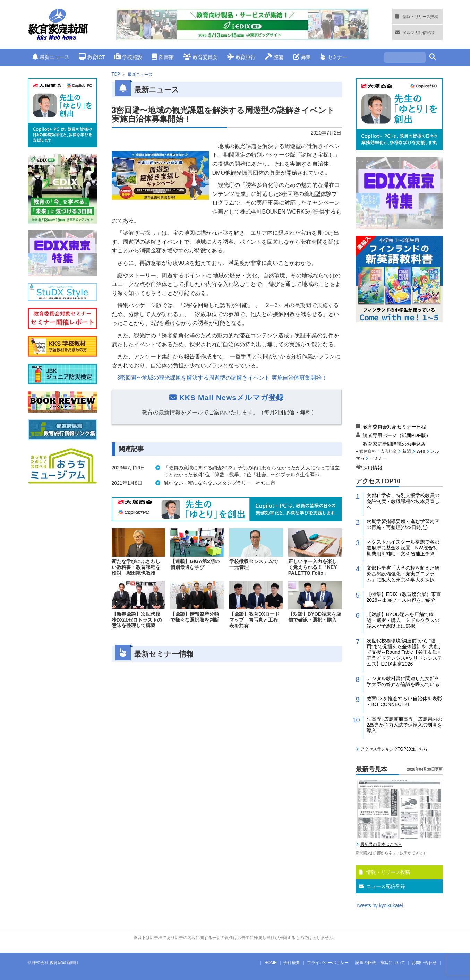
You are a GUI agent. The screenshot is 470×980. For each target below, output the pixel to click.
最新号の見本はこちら (381, 844)
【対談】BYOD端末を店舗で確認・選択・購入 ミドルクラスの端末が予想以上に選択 (403, 620)
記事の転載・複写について (380, 963)
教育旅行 (241, 57)
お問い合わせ (424, 963)
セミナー (334, 57)
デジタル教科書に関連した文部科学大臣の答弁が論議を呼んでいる (403, 681)
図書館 (163, 57)
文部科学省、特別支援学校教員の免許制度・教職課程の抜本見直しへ (403, 501)
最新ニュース (51, 57)
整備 (274, 57)
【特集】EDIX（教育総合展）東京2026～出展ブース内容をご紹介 (404, 597)
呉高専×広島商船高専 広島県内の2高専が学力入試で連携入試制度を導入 (404, 725)
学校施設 (128, 57)
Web (421, 451)
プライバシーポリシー (328, 963)
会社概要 (292, 963)
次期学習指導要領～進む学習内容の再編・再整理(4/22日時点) (403, 524)
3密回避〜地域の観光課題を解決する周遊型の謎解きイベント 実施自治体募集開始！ (222, 378)
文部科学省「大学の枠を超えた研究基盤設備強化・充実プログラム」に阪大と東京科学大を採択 (403, 574)
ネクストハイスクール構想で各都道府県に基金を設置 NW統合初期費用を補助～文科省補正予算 (403, 548)
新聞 (407, 451)
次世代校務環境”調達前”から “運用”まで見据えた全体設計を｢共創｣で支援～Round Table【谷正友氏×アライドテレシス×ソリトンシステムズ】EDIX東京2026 (404, 652)
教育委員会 (200, 57)
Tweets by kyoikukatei (379, 905)
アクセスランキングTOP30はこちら (394, 749)
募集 (302, 57)
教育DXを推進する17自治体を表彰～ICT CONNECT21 (404, 701)
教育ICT (92, 57)
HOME (271, 963)
